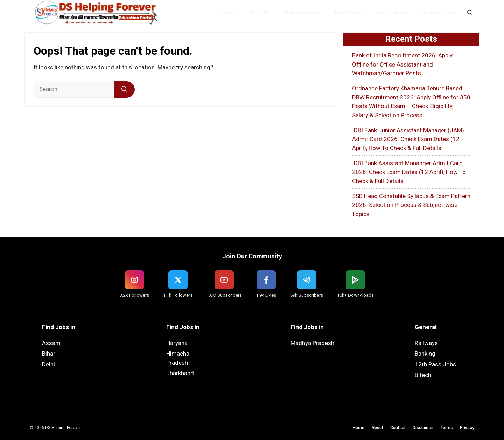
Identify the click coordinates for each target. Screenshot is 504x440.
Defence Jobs (439, 13)
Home (230, 13)
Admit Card (347, 13)
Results (260, 13)
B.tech (423, 375)
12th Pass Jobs (435, 364)
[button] (470, 13)
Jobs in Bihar (391, 13)
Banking (425, 354)
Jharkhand (180, 373)
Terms (447, 428)
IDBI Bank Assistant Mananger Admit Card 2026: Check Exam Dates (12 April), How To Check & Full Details (409, 172)
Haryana (177, 343)
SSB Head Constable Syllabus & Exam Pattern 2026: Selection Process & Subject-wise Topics (411, 205)
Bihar (49, 354)
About (377, 428)
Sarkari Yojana (301, 13)
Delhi (48, 364)
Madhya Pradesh (312, 343)
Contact (398, 428)
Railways (426, 343)
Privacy (467, 428)
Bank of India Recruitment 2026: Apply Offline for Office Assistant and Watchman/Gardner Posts (402, 64)
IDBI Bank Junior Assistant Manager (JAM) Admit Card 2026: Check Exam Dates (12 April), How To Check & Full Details (408, 139)
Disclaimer (423, 428)
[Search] (125, 90)
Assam (51, 343)
